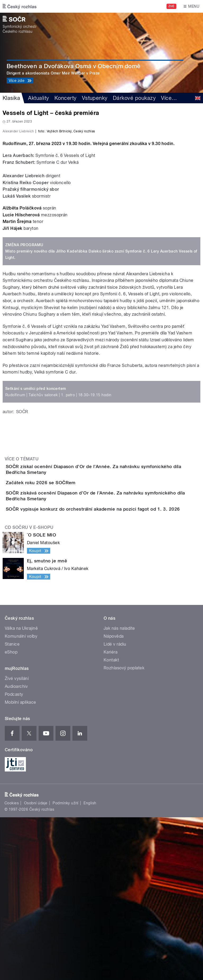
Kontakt (111, 823)
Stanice (12, 807)
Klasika (11, 98)
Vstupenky (95, 98)
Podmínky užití (66, 966)
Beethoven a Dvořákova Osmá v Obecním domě (74, 66)
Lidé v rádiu (115, 807)
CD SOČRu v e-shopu (29, 690)
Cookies (12, 966)
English (90, 966)
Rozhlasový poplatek (124, 831)
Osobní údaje (36, 966)
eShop (11, 815)
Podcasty (14, 857)
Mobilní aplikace (20, 865)
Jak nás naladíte (119, 791)
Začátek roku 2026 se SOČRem (62, 606)
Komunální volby (21, 799)
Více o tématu (22, 573)
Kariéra (110, 815)
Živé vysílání (17, 841)
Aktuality (38, 98)
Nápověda (114, 799)
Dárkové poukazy (134, 98)
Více (169, 98)
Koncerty (66, 98)
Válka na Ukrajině (21, 791)
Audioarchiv (16, 849)
